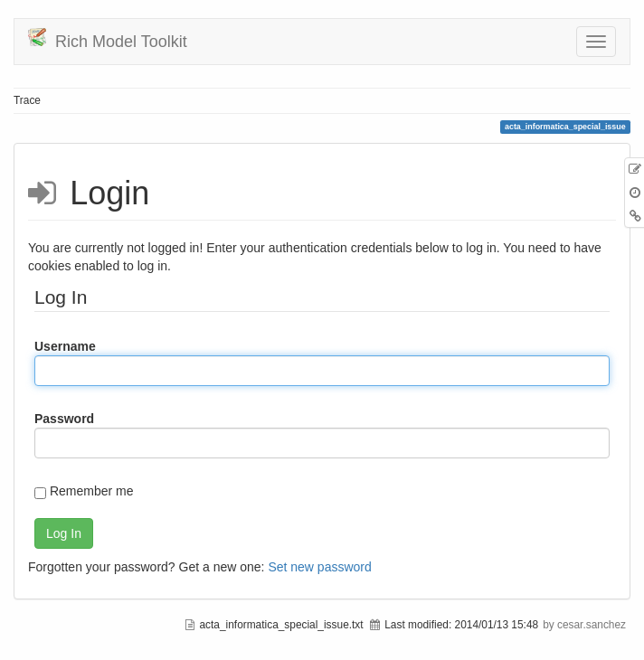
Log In (64, 533)
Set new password (319, 567)
